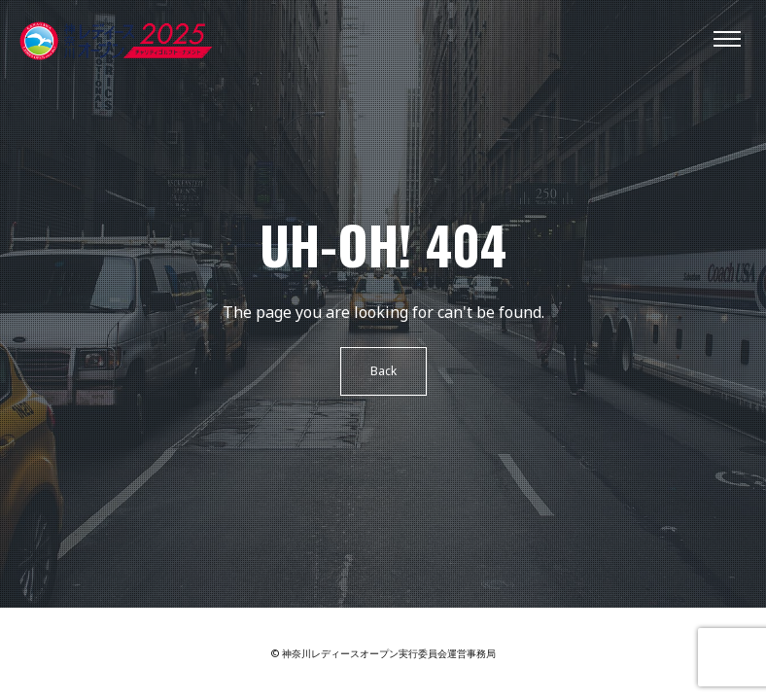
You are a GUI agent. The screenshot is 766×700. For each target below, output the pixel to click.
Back (383, 371)
